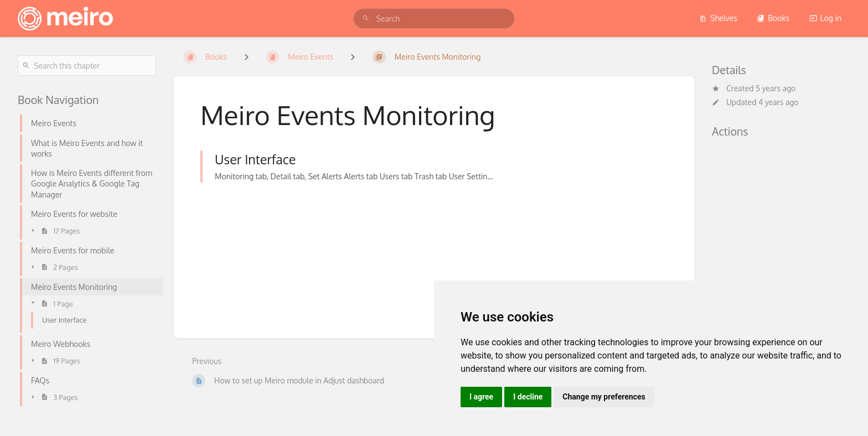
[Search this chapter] (87, 66)
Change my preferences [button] (604, 397)
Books (773, 18)
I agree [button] (481, 397)
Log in (825, 18)
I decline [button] (528, 397)
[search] (434, 19)
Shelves (718, 18)
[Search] (366, 19)
